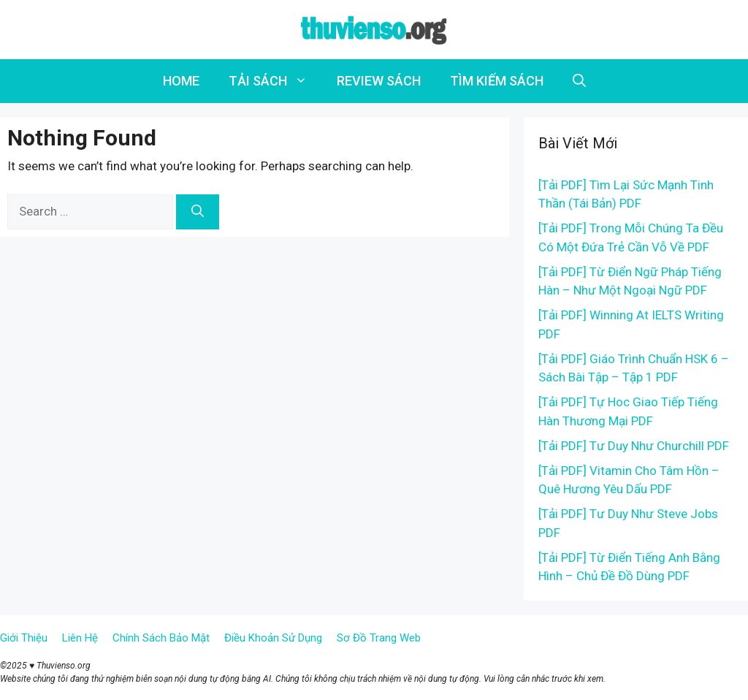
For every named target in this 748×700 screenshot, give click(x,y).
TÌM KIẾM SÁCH (497, 81)
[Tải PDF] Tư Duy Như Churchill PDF (634, 446)
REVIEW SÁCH (379, 81)
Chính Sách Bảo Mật (161, 638)
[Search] (198, 212)
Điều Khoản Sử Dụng (273, 638)
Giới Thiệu (24, 638)
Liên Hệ (80, 638)
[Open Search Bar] (579, 81)
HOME (181, 81)
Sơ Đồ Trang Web (379, 638)
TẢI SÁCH (275, 81)
